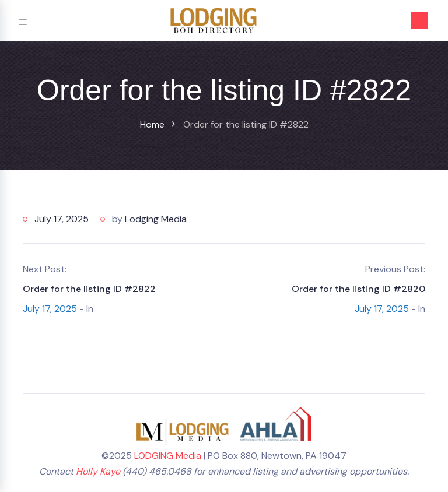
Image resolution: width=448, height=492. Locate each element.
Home (152, 124)
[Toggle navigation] (23, 20)
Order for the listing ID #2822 (89, 289)
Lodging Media (156, 219)
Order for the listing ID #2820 (358, 289)
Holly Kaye (98, 471)
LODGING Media (168, 456)
